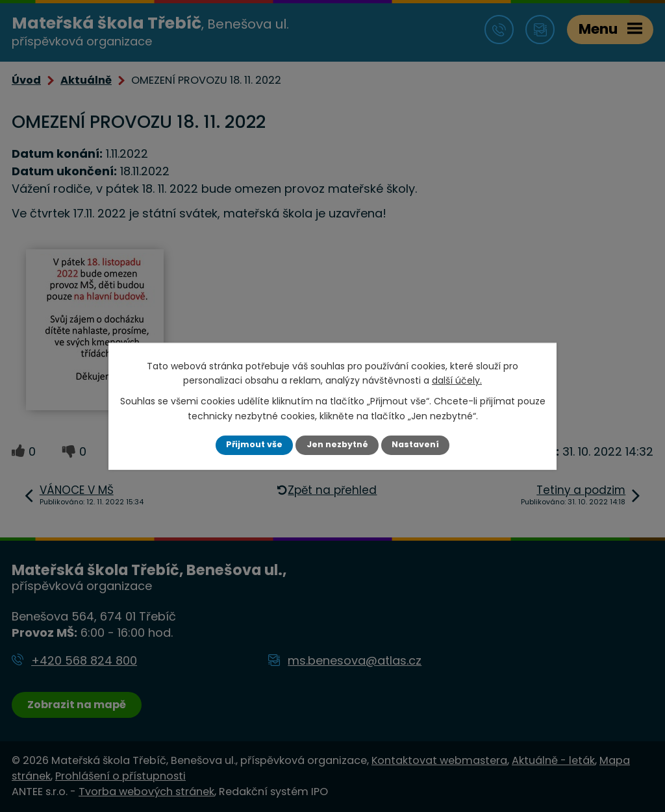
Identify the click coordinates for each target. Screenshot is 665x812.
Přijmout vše (254, 444)
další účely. (457, 380)
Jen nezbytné (337, 444)
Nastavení (415, 444)
